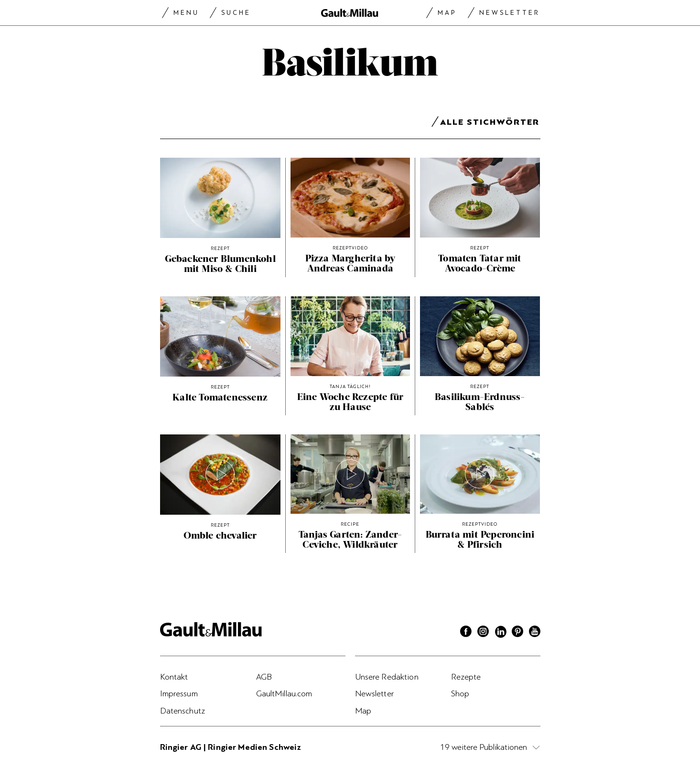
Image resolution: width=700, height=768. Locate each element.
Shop (460, 693)
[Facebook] (466, 633)
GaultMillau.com (284, 693)
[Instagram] (483, 633)
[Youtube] (535, 633)
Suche (236, 13)
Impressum (179, 693)
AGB (264, 677)
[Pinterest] (517, 633)
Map (447, 13)
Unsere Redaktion (387, 677)
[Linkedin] (500, 633)
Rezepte (466, 677)
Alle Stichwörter (490, 124)
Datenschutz (183, 711)
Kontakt (174, 677)
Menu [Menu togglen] (186, 13)
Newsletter (510, 13)
